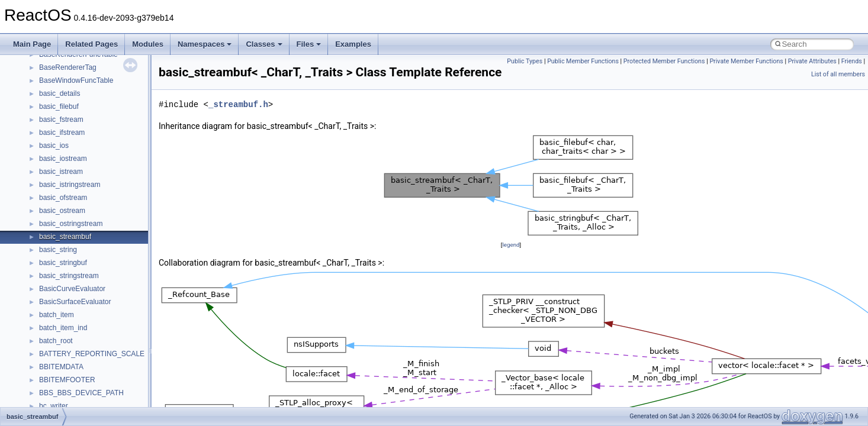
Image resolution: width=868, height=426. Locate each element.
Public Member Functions (583, 61)
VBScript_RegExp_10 (73, 198)
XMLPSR (54, 302)
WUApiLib (55, 289)
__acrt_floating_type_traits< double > (97, 341)
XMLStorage (59, 315)
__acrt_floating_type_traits (81, 328)
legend (511, 245)
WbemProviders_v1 (70, 224)
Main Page (32, 44)
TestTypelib (57, 120)
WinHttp (52, 263)
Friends (852, 61)
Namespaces (205, 44)
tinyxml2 (52, 133)
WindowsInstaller (66, 250)
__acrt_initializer (65, 367)
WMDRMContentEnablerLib (83, 276)
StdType (52, 93)
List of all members (838, 74)
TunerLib (53, 159)
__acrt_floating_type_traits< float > (94, 354)
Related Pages (91, 44)
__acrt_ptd (56, 393)
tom (45, 146)
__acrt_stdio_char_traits (77, 406)
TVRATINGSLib (64, 172)
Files (309, 44)
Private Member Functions (746, 61)
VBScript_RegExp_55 (73, 211)
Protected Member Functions (664, 61)
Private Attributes (812, 61)
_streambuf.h (238, 104)
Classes (264, 44)
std (44, 67)
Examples (353, 44)
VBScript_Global (65, 185)
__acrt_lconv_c (63, 380)
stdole (49, 80)
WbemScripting (63, 237)
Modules (148, 44)
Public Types (525, 61)
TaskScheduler (62, 106)
